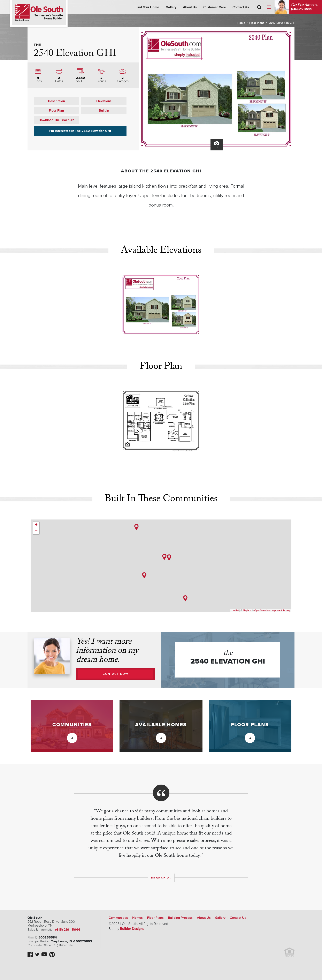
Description (56, 101)
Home (241, 23)
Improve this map (281, 610)
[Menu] (269, 7)
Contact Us (241, 7)
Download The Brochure (56, 120)
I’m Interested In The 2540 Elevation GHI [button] (80, 131)
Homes (137, 918)
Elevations (104, 101)
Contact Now (116, 674)
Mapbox (247, 610)
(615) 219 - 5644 (67, 930)
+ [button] (36, 525)
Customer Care (215, 7)
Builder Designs (132, 929)
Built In (104, 111)
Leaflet (235, 610)
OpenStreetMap (263, 610)
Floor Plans (257, 23)
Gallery (171, 7)
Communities (118, 918)
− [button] (36, 531)
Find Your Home (147, 7)
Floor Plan (56, 111)
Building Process (180, 918)
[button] (259, 13)
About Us (190, 7)
